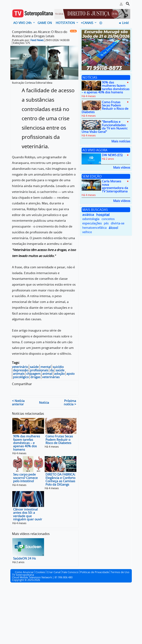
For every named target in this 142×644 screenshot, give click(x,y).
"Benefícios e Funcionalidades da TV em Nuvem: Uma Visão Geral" (105, 127)
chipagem (33, 374)
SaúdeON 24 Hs (24, 558)
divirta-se (118, 223)
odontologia (91, 219)
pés (106, 223)
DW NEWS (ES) (112, 155)
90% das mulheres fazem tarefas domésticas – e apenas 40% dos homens (27, 443)
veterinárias (51, 377)
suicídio (58, 367)
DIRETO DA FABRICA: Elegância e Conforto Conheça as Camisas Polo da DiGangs (60, 480)
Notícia (44, 403)
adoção (59, 374)
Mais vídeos (122, 167)
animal (47, 374)
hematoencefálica (94, 228)
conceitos (108, 219)
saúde (34, 367)
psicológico (21, 377)
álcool (113, 228)
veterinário (20, 367)
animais (19, 374)
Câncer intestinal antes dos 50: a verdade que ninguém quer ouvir (28, 514)
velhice (87, 232)
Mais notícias (121, 141)
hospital (103, 215)
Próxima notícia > (70, 403)
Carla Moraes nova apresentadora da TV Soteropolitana (115, 186)
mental (46, 367)
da (52, 370)
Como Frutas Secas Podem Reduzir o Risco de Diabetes (59, 440)
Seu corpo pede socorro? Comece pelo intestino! (25, 478)
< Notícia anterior (18, 403)
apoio (70, 374)
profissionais (39, 370)
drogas (35, 377)
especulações (92, 223)
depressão (21, 370)
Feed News (37, 40)
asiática (88, 215)
